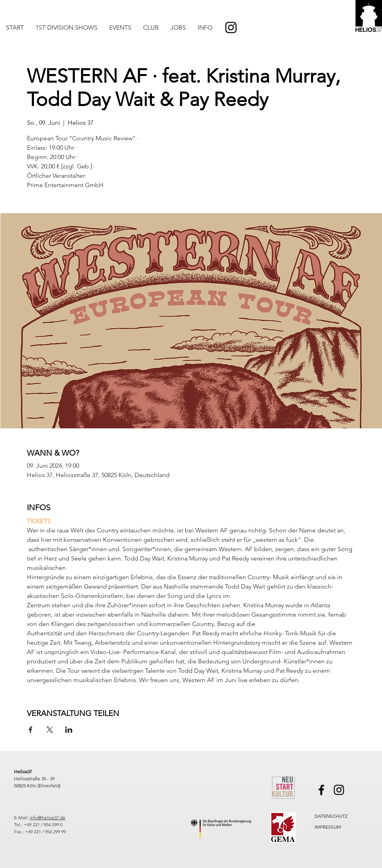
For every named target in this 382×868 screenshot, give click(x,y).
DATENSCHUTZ (331, 816)
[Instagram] (231, 27)
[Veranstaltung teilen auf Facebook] (31, 730)
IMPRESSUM (328, 827)
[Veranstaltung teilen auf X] (50, 730)
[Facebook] (321, 790)
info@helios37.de (48, 818)
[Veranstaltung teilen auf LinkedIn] (69, 730)
